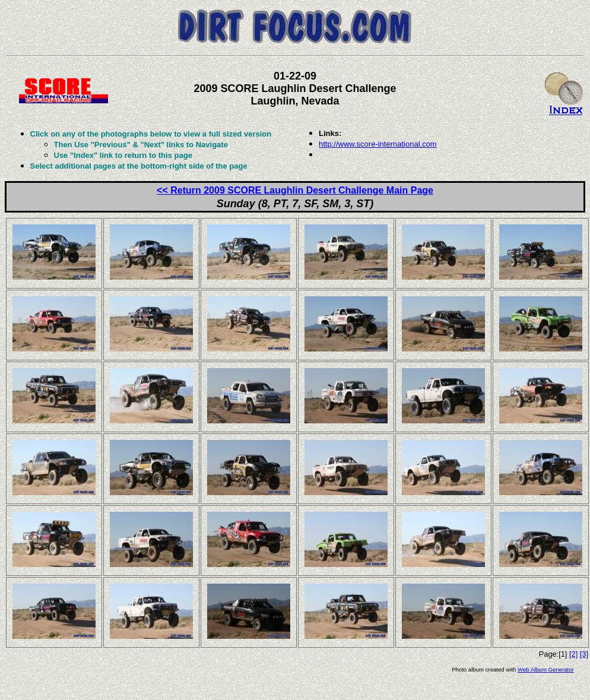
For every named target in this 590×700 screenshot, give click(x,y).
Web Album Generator (546, 669)
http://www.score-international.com (378, 144)
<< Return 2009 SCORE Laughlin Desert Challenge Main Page (295, 190)
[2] (573, 654)
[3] (584, 654)
